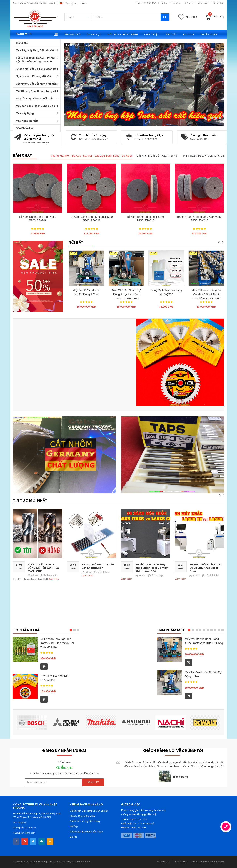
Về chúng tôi (164, 862)
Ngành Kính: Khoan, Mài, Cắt (34, 76)
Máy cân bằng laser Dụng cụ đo (35, 106)
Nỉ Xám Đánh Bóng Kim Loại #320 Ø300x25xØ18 (92, 218)
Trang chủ (22, 43)
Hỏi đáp (74, 826)
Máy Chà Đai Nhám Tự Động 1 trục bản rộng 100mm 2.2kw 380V (126, 294)
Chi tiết (87, 87)
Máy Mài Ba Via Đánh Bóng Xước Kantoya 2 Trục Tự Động (204, 641)
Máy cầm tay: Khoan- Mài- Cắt (34, 99)
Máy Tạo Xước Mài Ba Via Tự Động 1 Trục (86, 292)
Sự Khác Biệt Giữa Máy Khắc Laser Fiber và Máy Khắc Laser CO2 (152, 568)
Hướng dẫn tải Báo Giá (24, 828)
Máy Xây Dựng (25, 113)
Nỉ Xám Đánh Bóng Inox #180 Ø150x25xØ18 (145, 218)
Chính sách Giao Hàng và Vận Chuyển (89, 811)
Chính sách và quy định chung (85, 821)
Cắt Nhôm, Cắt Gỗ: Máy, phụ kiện (36, 84)
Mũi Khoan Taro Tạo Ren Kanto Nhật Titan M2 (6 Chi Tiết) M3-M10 (57, 643)
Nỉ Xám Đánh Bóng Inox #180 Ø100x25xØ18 (38, 218)
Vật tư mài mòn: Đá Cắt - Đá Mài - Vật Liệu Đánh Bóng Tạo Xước (36, 60)
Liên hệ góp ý (20, 823)
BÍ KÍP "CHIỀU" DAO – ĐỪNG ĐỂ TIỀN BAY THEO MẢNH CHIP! (43, 568)
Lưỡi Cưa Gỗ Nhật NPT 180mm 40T (55, 678)
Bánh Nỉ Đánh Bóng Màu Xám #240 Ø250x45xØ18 (199, 218)
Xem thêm (54, 579)
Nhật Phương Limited (44, 862)
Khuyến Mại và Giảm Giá (82, 816)
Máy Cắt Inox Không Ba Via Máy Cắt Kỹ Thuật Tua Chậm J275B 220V (206, 294)
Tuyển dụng (181, 862)
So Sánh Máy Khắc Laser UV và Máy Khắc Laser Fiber (206, 568)
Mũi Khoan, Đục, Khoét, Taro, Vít (36, 91)
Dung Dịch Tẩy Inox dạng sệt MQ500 (166, 292)
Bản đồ (74, 837)
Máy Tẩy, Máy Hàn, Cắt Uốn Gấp (36, 50)
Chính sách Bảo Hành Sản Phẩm (86, 832)
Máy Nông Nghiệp (27, 121)
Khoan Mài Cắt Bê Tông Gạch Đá (36, 69)
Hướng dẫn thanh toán (24, 833)
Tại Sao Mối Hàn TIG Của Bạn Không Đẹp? (98, 566)
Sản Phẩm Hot (25, 128)
